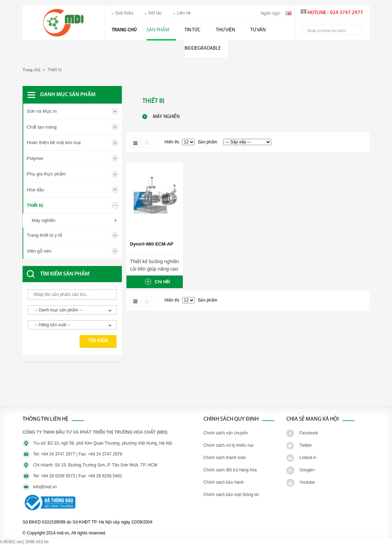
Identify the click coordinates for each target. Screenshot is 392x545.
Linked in (308, 458)
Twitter (306, 445)
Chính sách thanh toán (225, 458)
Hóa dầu (35, 190)
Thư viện (225, 30)
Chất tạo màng (42, 127)
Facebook (309, 433)
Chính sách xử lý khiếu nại (229, 445)
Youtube (307, 482)
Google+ (307, 470)
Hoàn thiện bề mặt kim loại (54, 143)
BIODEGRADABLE (203, 48)
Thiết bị (35, 205)
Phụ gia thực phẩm (46, 174)
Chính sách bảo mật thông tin (231, 495)
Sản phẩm (158, 30)
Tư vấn (258, 30)
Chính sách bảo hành (224, 482)
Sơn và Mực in (42, 111)
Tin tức (192, 30)
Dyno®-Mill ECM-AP (152, 244)
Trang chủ (124, 30)
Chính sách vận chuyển (226, 433)
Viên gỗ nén (39, 251)
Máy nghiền (43, 220)
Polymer (35, 158)
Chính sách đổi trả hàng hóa (230, 470)
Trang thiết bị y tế (44, 235)
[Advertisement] (79, 387)
